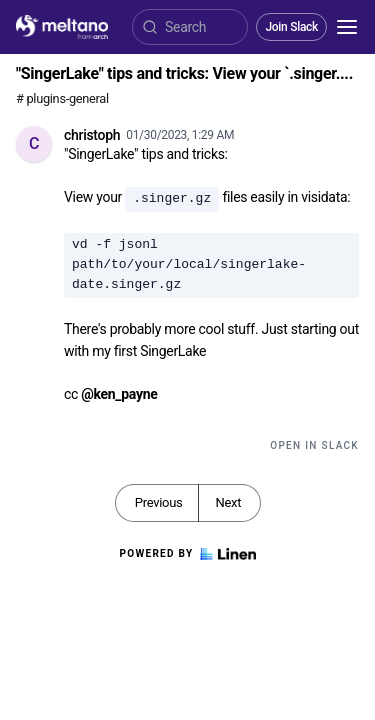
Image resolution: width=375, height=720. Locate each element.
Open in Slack (314, 445)
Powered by (187, 554)
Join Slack (291, 27)
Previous (159, 502)
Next (228, 502)
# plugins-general (62, 98)
